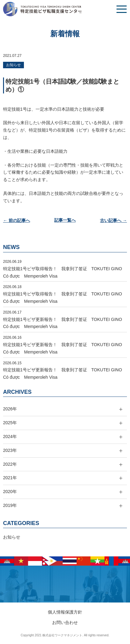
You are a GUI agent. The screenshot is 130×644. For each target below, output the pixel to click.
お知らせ (13, 65)
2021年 (10, 478)
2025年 (10, 423)
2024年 (10, 437)
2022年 (10, 464)
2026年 (10, 409)
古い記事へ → (113, 220)
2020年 (10, 492)
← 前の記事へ (17, 220)
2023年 (10, 450)
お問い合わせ (65, 622)
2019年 (10, 505)
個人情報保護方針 (65, 612)
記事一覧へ (65, 220)
